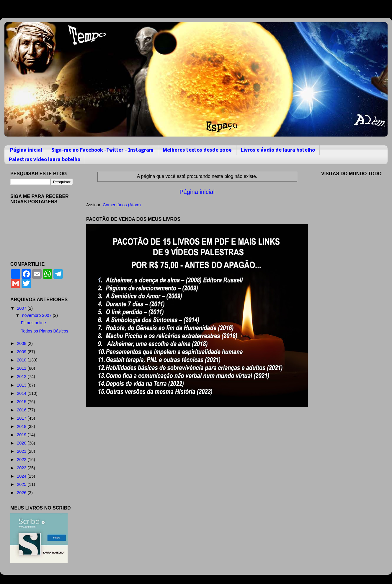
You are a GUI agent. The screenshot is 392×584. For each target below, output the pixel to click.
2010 (22, 360)
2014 (22, 393)
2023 (22, 468)
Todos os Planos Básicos (45, 331)
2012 (22, 377)
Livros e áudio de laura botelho (278, 150)
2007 (22, 308)
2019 (22, 435)
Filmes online (34, 323)
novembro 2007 (37, 315)
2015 (22, 402)
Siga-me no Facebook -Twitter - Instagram (102, 150)
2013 (22, 385)
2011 (22, 368)
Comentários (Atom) (122, 205)
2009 (22, 352)
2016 (22, 410)
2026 (22, 493)
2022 (22, 460)
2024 (22, 476)
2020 (22, 443)
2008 (22, 343)
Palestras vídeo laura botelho (45, 160)
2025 (22, 484)
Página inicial (26, 150)
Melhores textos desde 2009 (197, 150)
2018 (22, 426)
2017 (22, 418)
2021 (22, 451)
